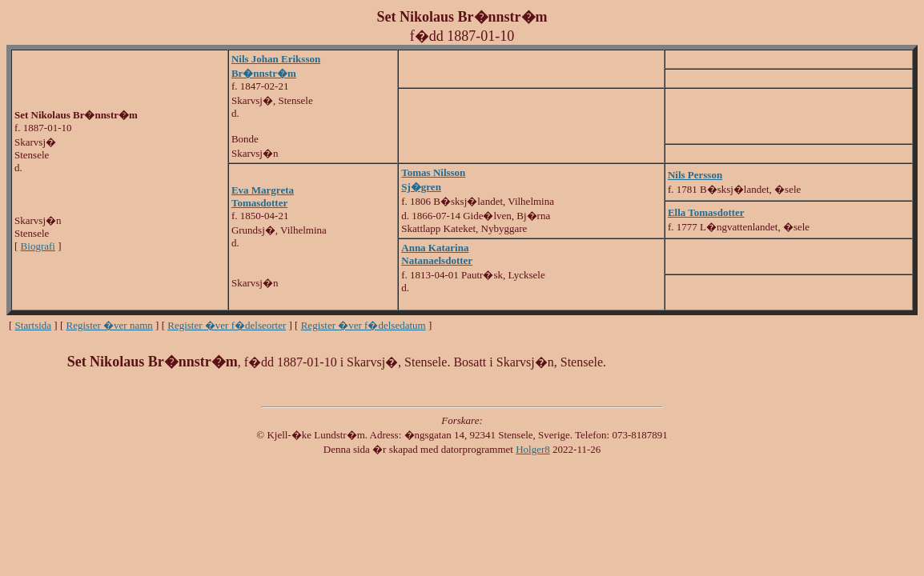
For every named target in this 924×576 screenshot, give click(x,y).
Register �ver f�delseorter (227, 325)
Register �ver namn (110, 325)
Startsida (34, 325)
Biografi (38, 246)
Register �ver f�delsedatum (364, 325)
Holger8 (533, 449)
